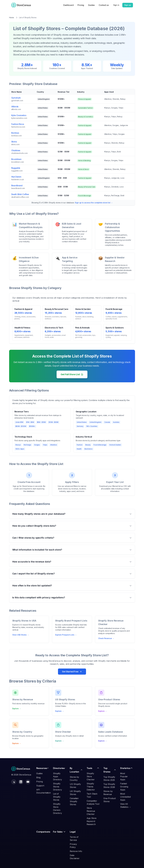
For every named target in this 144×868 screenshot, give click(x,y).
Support (40, 786)
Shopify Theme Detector (91, 787)
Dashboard (68, 5)
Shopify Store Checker (91, 776)
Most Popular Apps (124, 776)
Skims (14, 142)
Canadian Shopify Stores (74, 801)
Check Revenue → (106, 638)
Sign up (128, 5)
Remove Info (76, 851)
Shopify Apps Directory (57, 776)
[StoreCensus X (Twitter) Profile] (14, 782)
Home (12, 17)
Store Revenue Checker (91, 811)
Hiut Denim (16, 177)
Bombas (15, 133)
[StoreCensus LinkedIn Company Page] (21, 782)
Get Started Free (72, 672)
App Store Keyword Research (92, 821)
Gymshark (16, 98)
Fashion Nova (18, 124)
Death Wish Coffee (20, 194)
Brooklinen (16, 159)
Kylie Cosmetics (19, 115)
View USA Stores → (21, 635)
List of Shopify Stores (57, 797)
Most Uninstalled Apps (125, 797)
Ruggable (16, 168)
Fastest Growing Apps (124, 787)
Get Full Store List (72, 374)
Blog (38, 777)
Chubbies (16, 150)
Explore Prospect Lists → (66, 635)
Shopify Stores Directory (57, 787)
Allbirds (15, 107)
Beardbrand (17, 186)
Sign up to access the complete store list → (94, 203)
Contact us (104, 5)
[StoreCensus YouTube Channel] (28, 782)
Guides (91, 5)
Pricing (81, 5)
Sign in (116, 5)
